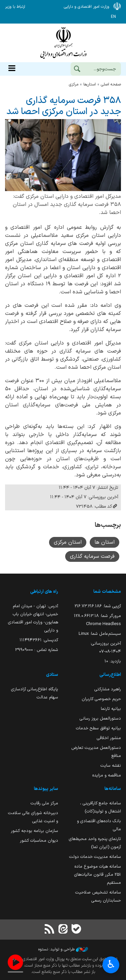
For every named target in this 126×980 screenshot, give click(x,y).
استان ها (104, 542)
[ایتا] (63, 930)
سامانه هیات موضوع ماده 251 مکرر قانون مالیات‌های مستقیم (98, 875)
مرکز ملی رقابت (44, 803)
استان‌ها (90, 84)
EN (113, 17)
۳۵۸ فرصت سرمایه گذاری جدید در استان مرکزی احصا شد (64, 106)
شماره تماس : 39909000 (37, 650)
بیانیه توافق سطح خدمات (98, 728)
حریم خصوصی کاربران (101, 699)
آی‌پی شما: (98, 606)
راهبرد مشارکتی (108, 689)
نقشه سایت (111, 766)
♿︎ (111, 965)
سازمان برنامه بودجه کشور (34, 831)
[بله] (77, 930)
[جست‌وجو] (77, 70)
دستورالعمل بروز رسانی (100, 718)
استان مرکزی (68, 542)
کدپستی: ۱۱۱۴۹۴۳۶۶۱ (39, 640)
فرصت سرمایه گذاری (92, 556)
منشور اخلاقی (109, 738)
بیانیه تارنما (111, 709)
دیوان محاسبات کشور (39, 841)
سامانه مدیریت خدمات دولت (95, 857)
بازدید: (113, 661)
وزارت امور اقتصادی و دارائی (63, 43)
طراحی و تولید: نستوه (63, 949)
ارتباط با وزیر (15, 7)
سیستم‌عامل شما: (100, 634)
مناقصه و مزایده (107, 775)
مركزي (74, 84)
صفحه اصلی (111, 84)
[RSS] (49, 930)
